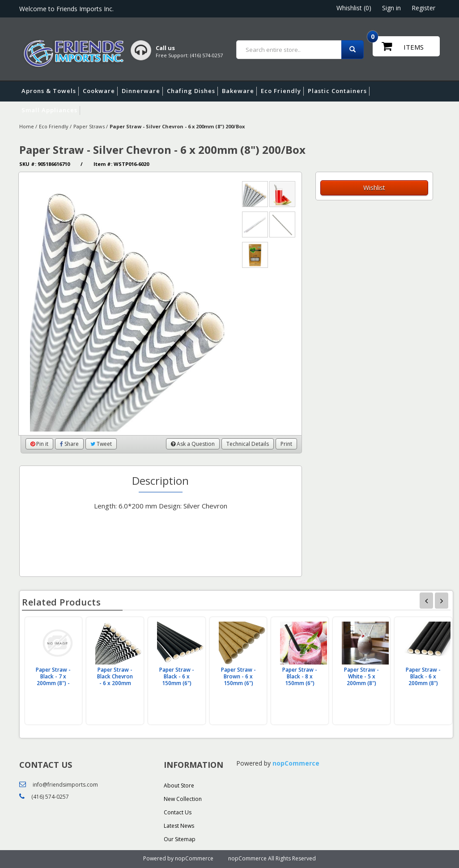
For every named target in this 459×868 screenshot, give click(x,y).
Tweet (101, 444)
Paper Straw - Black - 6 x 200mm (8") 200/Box (423, 680)
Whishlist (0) (354, 8)
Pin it (39, 444)
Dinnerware (142, 91)
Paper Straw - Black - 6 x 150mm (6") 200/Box (177, 680)
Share (69, 444)
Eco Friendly (282, 91)
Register (423, 8)
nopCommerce (296, 763)
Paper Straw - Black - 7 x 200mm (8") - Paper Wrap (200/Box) (53, 683)
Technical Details (248, 444)
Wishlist (374, 188)
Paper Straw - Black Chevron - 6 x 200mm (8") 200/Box (115, 680)
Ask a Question (193, 444)
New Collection (183, 799)
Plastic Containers (339, 91)
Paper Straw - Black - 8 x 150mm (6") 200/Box (300, 680)
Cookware (100, 91)
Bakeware (239, 91)
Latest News (179, 826)
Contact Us (178, 812)
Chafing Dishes (192, 91)
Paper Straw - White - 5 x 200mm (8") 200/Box (361, 680)
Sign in (391, 8)
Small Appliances (51, 110)
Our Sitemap (180, 839)
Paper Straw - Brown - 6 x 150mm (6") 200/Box (238, 680)
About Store (179, 785)
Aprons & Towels (50, 91)
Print (286, 444)
